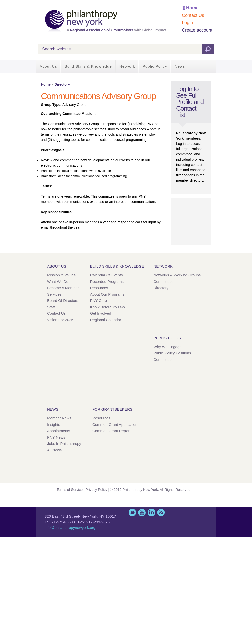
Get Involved (101, 313)
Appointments (59, 431)
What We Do (58, 282)
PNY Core (99, 301)
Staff (51, 307)
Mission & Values (61, 275)
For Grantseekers (112, 409)
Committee (162, 359)
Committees (163, 282)
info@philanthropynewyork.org (70, 528)
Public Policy (155, 66)
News (180, 66)
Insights (54, 424)
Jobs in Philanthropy (64, 443)
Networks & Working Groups (177, 275)
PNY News (56, 437)
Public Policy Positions (172, 353)
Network (127, 66)
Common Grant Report (111, 431)
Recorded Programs (107, 282)
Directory (62, 84)
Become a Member (63, 288)
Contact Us (193, 15)
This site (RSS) (161, 513)
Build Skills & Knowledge (88, 66)
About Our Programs (107, 294)
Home (192, 8)
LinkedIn (151, 513)
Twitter (132, 513)
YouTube (142, 513)
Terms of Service (70, 490)
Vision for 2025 (60, 320)
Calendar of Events (107, 275)
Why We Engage (167, 347)
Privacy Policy (97, 490)
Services (54, 294)
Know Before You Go (108, 307)
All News (54, 450)
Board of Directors (63, 301)
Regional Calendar (106, 320)
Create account (197, 30)
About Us (48, 66)
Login (187, 23)
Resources (99, 288)
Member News (59, 418)
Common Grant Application (115, 424)
